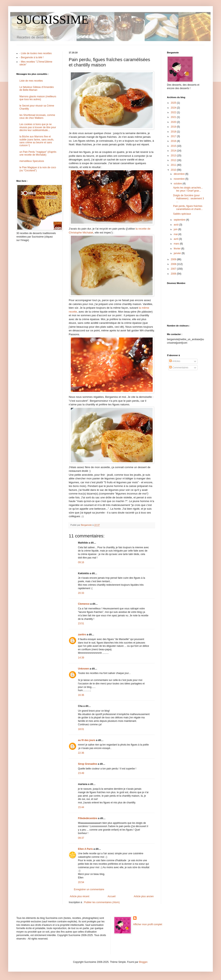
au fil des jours (87, 740)
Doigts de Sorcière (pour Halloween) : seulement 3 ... (188, 198)
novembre (180, 179)
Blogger (143, 962)
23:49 (81, 773)
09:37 (81, 838)
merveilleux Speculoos (32, 161)
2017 (174, 136)
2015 (174, 146)
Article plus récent (79, 896)
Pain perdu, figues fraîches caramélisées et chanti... (188, 207)
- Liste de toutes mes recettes (36, 53)
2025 (174, 103)
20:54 (81, 882)
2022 (174, 112)
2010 (174, 170)
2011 (174, 165)
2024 (174, 108)
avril (176, 239)
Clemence (84, 604)
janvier (178, 253)
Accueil (112, 896)
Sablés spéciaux (182, 214)
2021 (174, 117)
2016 (174, 141)
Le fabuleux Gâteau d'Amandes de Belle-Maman (37, 89)
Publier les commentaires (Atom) (102, 902)
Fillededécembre (88, 818)
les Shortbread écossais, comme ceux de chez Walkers (37, 117)
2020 (174, 122)
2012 (174, 160)
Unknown (83, 669)
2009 (174, 259)
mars (177, 244)
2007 (174, 269)
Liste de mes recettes (31, 81)
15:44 (81, 807)
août (176, 225)
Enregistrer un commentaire (89, 889)
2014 (174, 151)
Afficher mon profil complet (148, 924)
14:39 (81, 658)
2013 (174, 156)
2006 (174, 274)
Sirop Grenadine (87, 764)
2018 (174, 132)
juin (176, 229)
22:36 (81, 753)
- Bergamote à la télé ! (32, 57)
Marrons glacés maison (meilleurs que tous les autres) (38, 98)
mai (176, 234)
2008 (174, 264)
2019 (174, 127)
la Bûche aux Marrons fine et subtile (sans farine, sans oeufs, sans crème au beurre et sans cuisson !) (37, 141)
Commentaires (179, 368)
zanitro (82, 635)
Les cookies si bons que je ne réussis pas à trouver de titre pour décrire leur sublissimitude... (38, 127)
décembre (180, 174)
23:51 (81, 623)
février (178, 249)
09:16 (81, 562)
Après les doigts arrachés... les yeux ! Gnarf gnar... (188, 189)
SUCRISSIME (52, 20)
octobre (178, 184)
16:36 (81, 695)
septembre (180, 220)
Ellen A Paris (85, 849)
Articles (175, 361)
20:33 (81, 593)
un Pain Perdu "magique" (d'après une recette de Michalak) (38, 153)
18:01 (81, 729)
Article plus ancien (144, 896)
